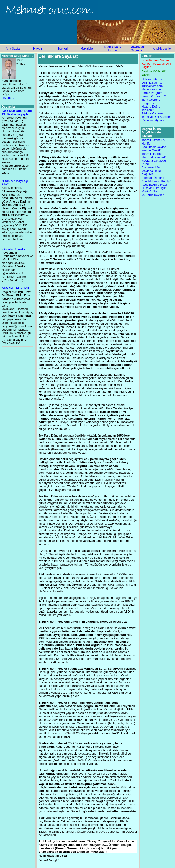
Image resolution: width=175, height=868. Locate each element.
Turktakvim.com (152, 86)
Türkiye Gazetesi (153, 113)
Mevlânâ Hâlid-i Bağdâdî (152, 173)
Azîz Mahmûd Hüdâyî (156, 181)
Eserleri (63, 49)
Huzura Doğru (151, 107)
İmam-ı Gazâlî (151, 150)
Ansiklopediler (162, 49)
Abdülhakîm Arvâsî (154, 185)
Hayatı (38, 49)
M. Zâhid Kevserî (153, 195)
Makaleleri (88, 49)
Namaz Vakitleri (152, 89)
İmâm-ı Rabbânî (152, 154)
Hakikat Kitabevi (152, 79)
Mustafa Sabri (151, 191)
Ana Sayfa (13, 49)
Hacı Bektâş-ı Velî (154, 157)
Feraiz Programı (152, 93)
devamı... (8, 98)
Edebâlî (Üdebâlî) (153, 178)
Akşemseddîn (151, 167)
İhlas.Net (148, 110)
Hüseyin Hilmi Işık (154, 188)
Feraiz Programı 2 (154, 96)
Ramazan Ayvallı (153, 120)
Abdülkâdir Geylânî (154, 147)
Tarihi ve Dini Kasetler (156, 117)
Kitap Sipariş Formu (112, 48)
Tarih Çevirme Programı (151, 101)
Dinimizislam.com (153, 83)
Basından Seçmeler (137, 48)
